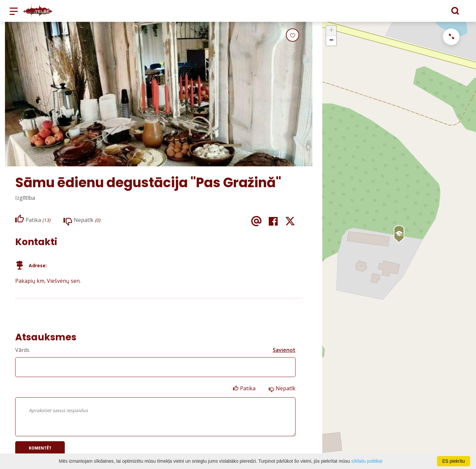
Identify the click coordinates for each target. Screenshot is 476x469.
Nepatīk (286, 388)
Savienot (284, 350)
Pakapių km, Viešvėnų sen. (48, 281)
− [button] (331, 41)
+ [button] (331, 31)
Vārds (22, 350)
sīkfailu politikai (367, 461)
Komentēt (40, 448)
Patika (248, 388)
